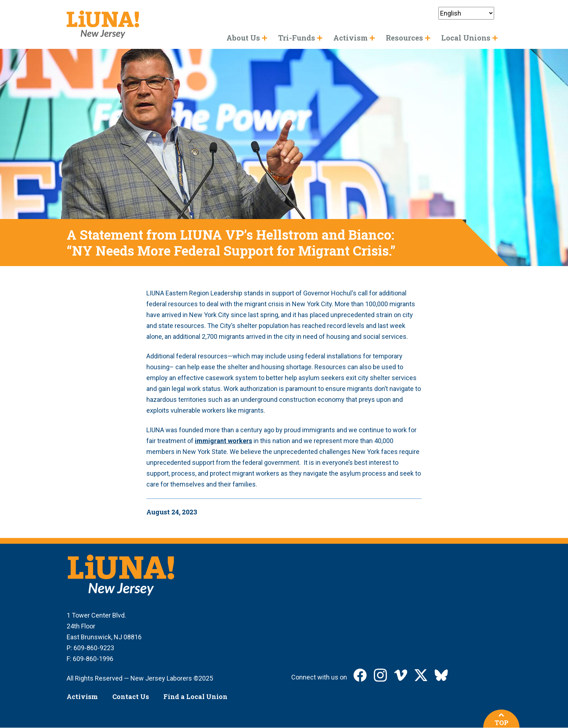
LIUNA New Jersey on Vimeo (401, 675)
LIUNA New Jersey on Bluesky (441, 675)
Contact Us (131, 697)
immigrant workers (224, 441)
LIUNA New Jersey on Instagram (380, 675)
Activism (82, 697)
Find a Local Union (195, 697)
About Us (243, 38)
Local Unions (466, 38)
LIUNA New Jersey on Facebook (360, 675)
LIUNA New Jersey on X (421, 675)
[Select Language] (466, 13)
